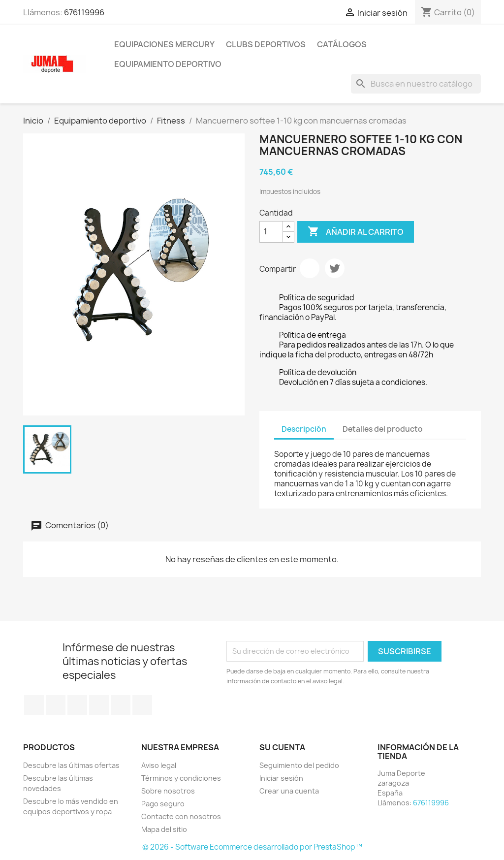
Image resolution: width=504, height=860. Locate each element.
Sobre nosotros (168, 791)
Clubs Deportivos (266, 44)
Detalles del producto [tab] (383, 429)
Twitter (56, 705)
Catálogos (342, 44)
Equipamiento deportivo (168, 64)
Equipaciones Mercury (164, 44)
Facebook (34, 705)
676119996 (84, 12)
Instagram (142, 705)
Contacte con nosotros (181, 816)
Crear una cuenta (289, 791)
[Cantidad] (271, 232)
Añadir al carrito (356, 232)
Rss (77, 705)
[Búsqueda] (416, 84)
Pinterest (121, 705)
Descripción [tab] (304, 429)
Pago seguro (163, 804)
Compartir (310, 268)
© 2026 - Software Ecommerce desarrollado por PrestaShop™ (252, 847)
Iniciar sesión (281, 778)
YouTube (99, 705)
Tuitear (335, 268)
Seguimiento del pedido (299, 765)
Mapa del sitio (164, 829)
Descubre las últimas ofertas (71, 765)
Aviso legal (159, 765)
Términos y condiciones (181, 778)
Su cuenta (282, 747)
